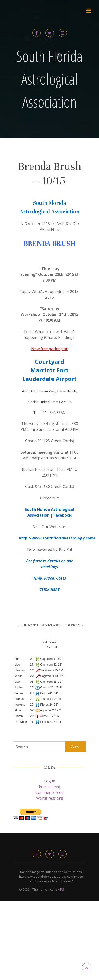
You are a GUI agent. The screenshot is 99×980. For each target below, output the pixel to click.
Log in (50, 781)
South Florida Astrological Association (49, 79)
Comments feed (49, 792)
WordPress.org (50, 798)
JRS (62, 889)
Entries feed (49, 787)
